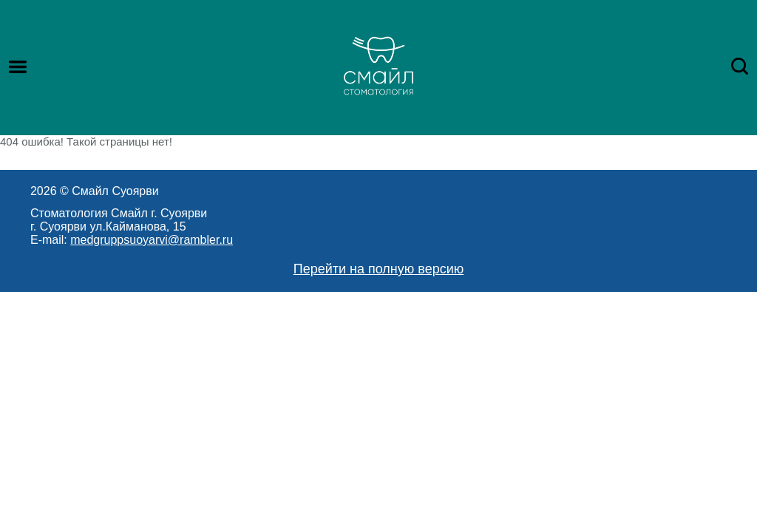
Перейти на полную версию (379, 269)
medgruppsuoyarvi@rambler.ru (152, 240)
